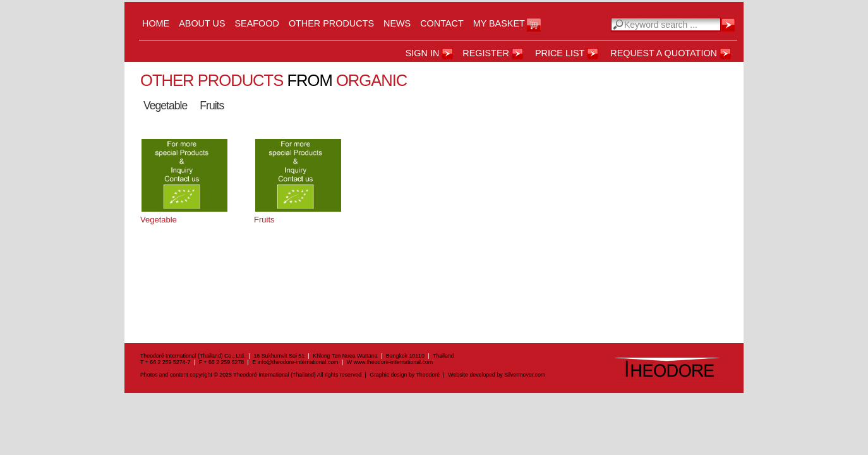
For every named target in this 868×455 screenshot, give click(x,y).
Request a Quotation (664, 53)
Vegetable (165, 106)
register (486, 53)
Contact (442, 23)
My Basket (499, 23)
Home (156, 23)
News (397, 23)
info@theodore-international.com (298, 362)
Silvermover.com (525, 375)
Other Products (331, 23)
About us (202, 23)
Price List (560, 53)
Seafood (257, 23)
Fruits (212, 106)
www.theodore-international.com (393, 362)
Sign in (423, 53)
